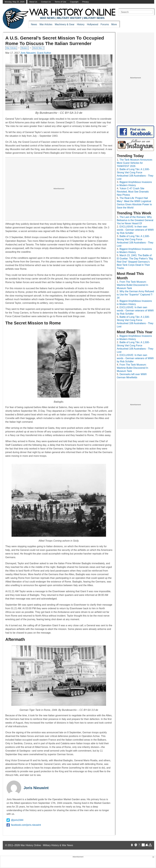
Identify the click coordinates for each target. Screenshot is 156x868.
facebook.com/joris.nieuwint (24, 825)
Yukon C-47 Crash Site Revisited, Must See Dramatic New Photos (133, 192)
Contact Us (46, 2)
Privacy (85, 2)
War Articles (46, 24)
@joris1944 (15, 820)
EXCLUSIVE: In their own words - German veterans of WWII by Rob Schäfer (135, 230)
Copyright (74, 2)
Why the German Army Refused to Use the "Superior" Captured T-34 (135, 295)
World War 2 (38, 48)
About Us (33, 2)
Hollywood (92, 24)
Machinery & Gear (65, 24)
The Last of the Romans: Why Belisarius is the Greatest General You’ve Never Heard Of (135, 220)
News (34, 24)
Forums (105, 24)
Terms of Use (60, 2)
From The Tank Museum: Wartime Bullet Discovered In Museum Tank (133, 285)
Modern (25, 48)
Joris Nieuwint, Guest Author (36, 53)
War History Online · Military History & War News (47, 845)
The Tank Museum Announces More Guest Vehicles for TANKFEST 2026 (135, 163)
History (81, 24)
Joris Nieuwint (36, 788)
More (114, 24)
